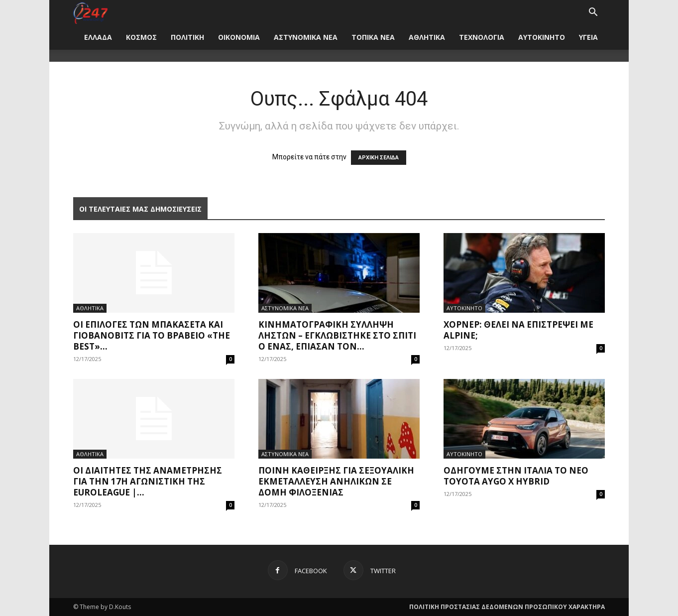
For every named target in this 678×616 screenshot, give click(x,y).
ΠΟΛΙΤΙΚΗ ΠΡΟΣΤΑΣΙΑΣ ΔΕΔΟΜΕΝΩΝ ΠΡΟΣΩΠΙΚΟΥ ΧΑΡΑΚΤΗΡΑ (507, 607)
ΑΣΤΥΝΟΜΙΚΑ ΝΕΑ (306, 37)
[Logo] (90, 12)
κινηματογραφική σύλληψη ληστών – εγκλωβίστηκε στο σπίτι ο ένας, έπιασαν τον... (337, 335)
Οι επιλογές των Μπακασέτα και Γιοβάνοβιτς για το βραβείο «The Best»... (152, 335)
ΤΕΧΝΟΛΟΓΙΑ (482, 37)
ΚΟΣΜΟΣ (141, 37)
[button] (593, 13)
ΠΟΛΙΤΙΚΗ (187, 37)
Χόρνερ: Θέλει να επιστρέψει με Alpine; (518, 330)
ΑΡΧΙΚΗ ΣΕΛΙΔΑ (379, 158)
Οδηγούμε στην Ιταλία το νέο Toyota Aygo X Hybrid (516, 476)
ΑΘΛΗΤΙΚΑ (427, 37)
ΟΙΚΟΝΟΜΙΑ (239, 37)
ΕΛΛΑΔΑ (98, 37)
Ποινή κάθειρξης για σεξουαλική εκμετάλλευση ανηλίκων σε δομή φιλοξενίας (336, 481)
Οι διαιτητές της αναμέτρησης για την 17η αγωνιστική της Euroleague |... (148, 481)
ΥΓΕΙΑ (588, 37)
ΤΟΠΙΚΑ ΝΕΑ (373, 37)
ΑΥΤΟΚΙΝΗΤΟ (542, 37)
